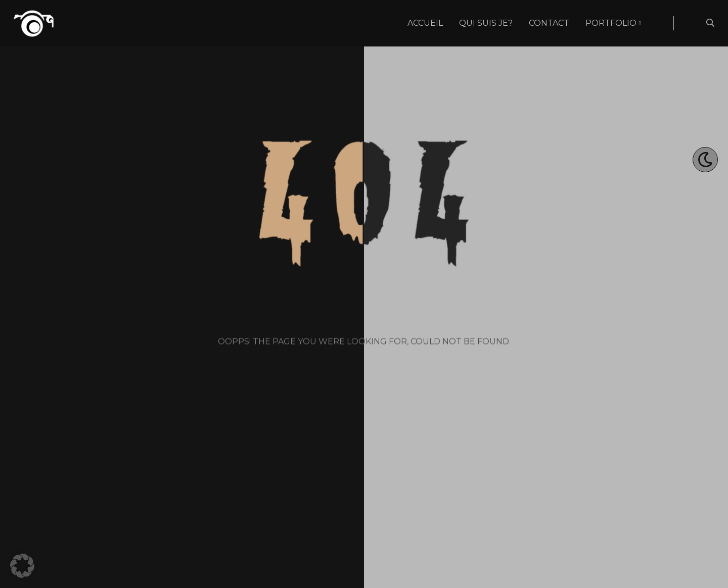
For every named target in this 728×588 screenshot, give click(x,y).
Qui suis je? (486, 23)
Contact (549, 23)
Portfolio (611, 23)
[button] (22, 566)
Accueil (425, 23)
